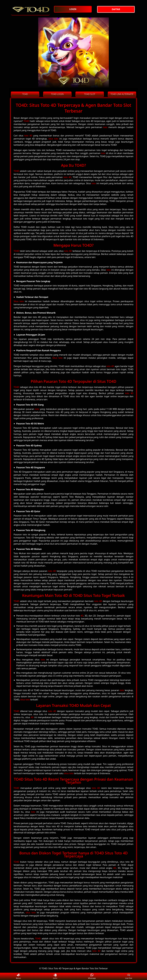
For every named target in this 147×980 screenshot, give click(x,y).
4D (82, 616)
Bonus (18, 976)
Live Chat (129, 976)
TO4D (26, 121)
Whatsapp (92, 976)
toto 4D (28, 136)
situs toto (53, 139)
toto (105, 127)
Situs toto (19, 301)
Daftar (55, 976)
